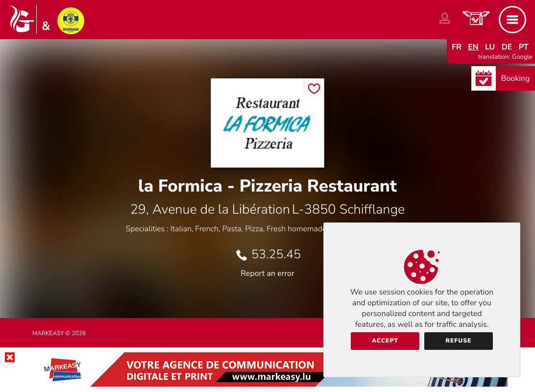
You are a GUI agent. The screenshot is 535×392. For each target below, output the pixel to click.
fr (457, 47)
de (507, 47)
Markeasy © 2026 (59, 334)
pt (524, 47)
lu (490, 47)
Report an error (267, 273)
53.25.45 (276, 254)
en (473, 47)
